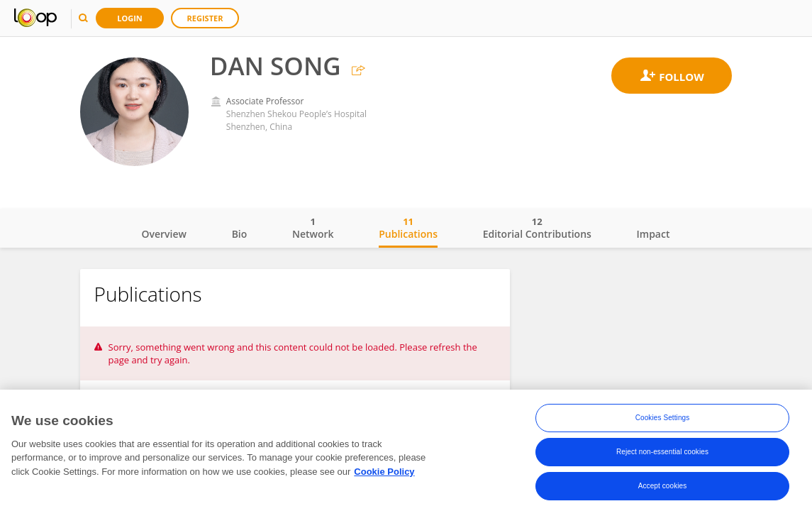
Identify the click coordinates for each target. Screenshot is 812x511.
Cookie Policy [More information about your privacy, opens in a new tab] (384, 474)
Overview (164, 234)
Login (130, 18)
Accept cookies (663, 488)
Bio (240, 234)
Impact (654, 234)
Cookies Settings (663, 420)
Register (205, 18)
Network (313, 228)
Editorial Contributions (537, 228)
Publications (408, 228)
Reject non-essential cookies (662, 454)
